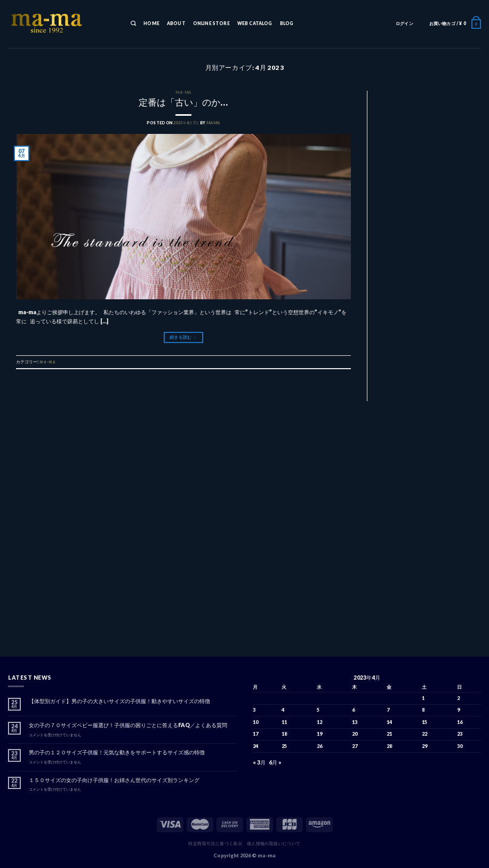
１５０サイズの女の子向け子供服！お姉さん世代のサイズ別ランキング (114, 780)
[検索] (133, 24)
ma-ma (183, 93)
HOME (151, 23)
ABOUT (176, 23)
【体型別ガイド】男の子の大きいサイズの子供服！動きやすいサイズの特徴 (119, 701)
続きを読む (183, 337)
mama (213, 123)
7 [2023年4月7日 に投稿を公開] (388, 710)
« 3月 (259, 762)
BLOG (287, 23)
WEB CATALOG (255, 23)
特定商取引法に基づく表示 (215, 843)
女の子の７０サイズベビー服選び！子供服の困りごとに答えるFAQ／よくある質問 (128, 725)
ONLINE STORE (211, 23)
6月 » (275, 762)
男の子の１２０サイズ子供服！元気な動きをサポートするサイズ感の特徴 (117, 752)
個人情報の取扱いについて (274, 843)
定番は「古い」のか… (183, 102)
